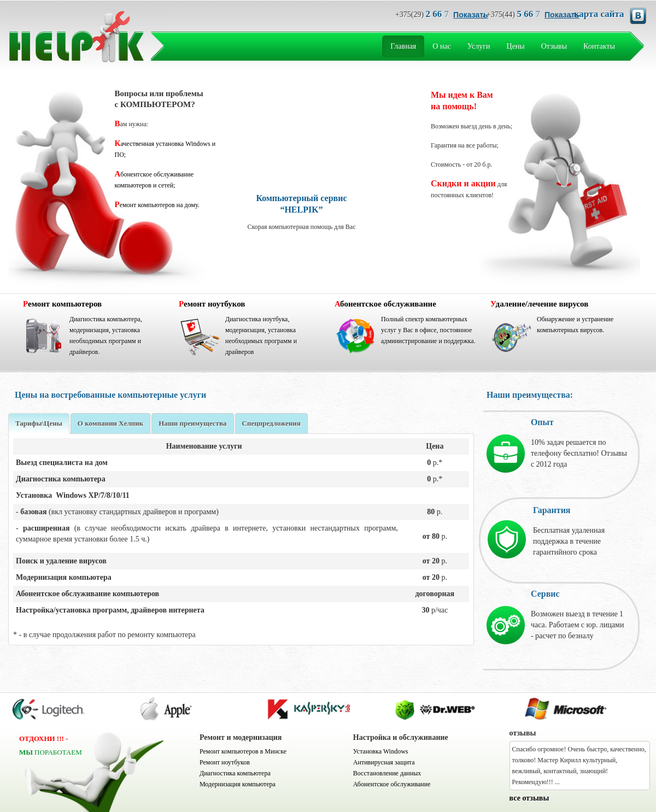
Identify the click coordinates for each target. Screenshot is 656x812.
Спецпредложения (272, 423)
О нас (442, 46)
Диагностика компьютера (235, 773)
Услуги (479, 46)
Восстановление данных (387, 773)
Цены (516, 46)
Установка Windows (381, 751)
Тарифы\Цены (39, 423)
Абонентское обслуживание (392, 784)
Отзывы (554, 46)
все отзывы (529, 798)
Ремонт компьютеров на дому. (157, 205)
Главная (403, 46)
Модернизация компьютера (238, 784)
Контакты (599, 46)
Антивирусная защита (384, 762)
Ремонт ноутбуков (225, 762)
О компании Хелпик (110, 423)
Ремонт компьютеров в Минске (243, 751)
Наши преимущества (192, 423)
